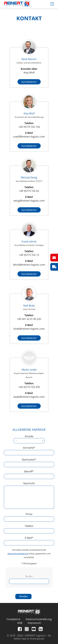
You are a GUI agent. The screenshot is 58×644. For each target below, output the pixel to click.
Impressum (34, 623)
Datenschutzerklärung (18, 554)
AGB (20, 623)
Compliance (13, 619)
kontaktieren (29, 82)
